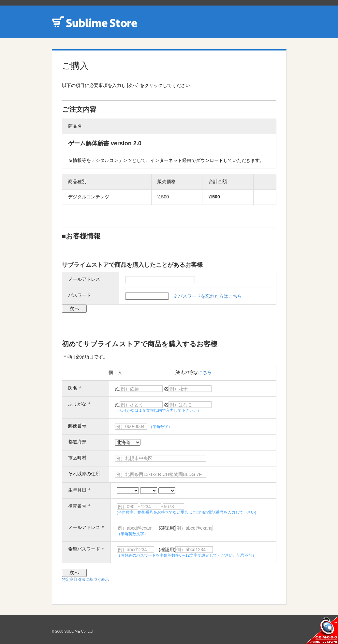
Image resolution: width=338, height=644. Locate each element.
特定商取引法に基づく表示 (85, 580)
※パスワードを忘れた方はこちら (208, 296)
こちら (205, 372)
